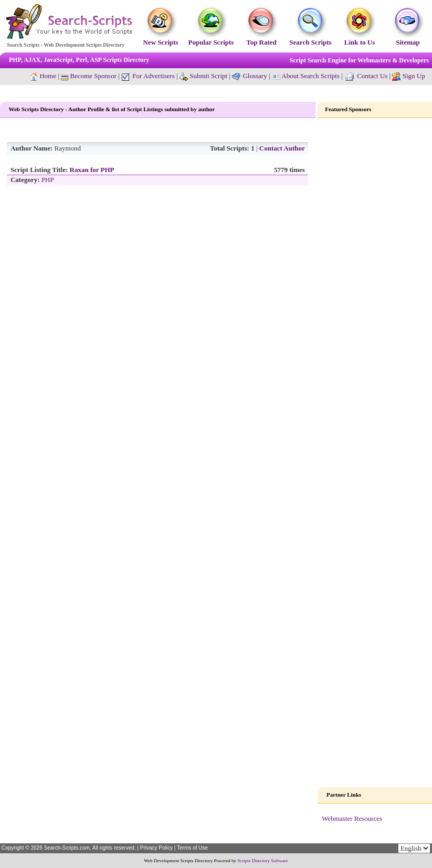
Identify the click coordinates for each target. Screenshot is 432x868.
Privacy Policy (156, 848)
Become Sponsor (89, 76)
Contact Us (372, 76)
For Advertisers (148, 76)
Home (48, 76)
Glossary (255, 76)
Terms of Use (192, 848)
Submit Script (203, 76)
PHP (48, 180)
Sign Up (414, 76)
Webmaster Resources (352, 818)
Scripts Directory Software (262, 861)
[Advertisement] (375, 285)
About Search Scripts (310, 76)
